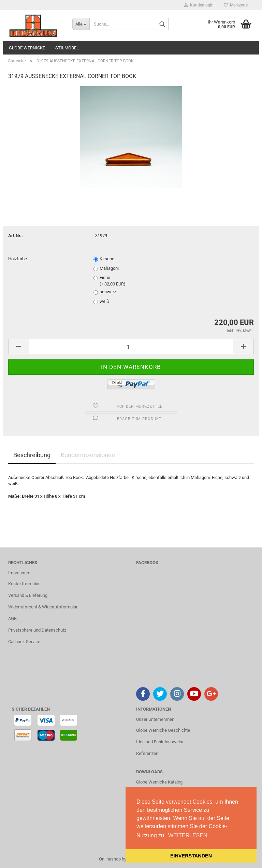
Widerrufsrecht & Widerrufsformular (43, 607)
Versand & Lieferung (28, 595)
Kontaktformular (24, 584)
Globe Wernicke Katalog (159, 782)
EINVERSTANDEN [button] (191, 856)
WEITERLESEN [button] (188, 835)
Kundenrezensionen (88, 455)
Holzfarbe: (18, 259)
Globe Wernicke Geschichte (163, 730)
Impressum (19, 573)
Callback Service (24, 642)
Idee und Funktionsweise (160, 742)
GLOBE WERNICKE (27, 48)
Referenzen (147, 753)
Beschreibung (32, 455)
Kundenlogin (199, 5)
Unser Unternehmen (155, 719)
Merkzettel (236, 5)
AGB (12, 618)
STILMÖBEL (67, 48)
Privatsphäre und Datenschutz (37, 630)
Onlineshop (110, 859)
